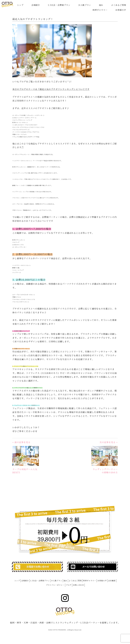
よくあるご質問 (119, 5)
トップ (20, 5)
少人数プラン (85, 5)
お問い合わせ (78, 585)
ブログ (69, 585)
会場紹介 (36, 5)
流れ (101, 5)
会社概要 (112, 581)
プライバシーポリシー (55, 585)
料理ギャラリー (100, 10)
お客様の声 (121, 10)
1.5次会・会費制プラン (59, 5)
